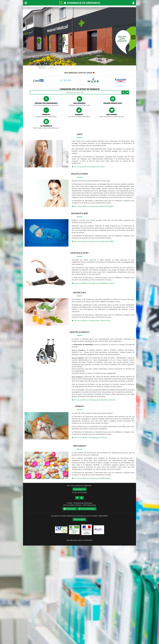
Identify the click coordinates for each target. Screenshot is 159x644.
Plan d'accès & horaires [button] (87, 509)
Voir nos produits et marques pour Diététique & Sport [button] (93, 283)
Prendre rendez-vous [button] (113, 103)
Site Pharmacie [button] (70, 509)
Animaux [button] (79, 406)
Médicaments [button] (80, 446)
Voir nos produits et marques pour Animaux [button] (89, 438)
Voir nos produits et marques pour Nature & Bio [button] (91, 320)
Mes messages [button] (79, 103)
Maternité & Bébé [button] (80, 213)
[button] (133, 3)
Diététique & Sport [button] (79, 253)
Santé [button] (80, 134)
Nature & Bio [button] (79, 293)
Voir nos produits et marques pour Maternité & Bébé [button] (93, 241)
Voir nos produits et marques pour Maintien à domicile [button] (94, 400)
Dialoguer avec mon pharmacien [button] (79, 105)
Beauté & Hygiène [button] (80, 174)
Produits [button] (46, 115)
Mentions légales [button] (79, 519)
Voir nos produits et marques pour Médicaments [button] (91, 478)
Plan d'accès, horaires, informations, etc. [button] (46, 128)
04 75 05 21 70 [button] (80, 489)
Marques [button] (79, 115)
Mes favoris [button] (112, 115)
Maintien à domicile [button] (80, 332)
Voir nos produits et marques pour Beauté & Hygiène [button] (93, 206)
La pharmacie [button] (46, 126)
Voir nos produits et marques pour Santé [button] (88, 167)
